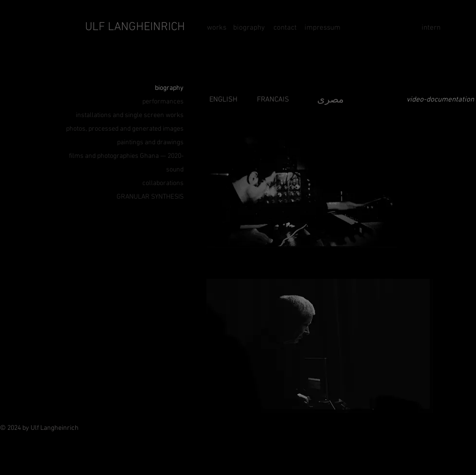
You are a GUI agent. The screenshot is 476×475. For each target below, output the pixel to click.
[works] (221, 28)
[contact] (285, 28)
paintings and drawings (150, 143)
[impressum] (323, 28)
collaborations (163, 183)
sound (175, 170)
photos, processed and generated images (125, 129)
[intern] (431, 28)
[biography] (249, 28)
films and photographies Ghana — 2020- (126, 156)
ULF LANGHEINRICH (135, 27)
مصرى (331, 100)
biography (169, 88)
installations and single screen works (130, 115)
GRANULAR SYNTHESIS (150, 197)
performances (163, 102)
